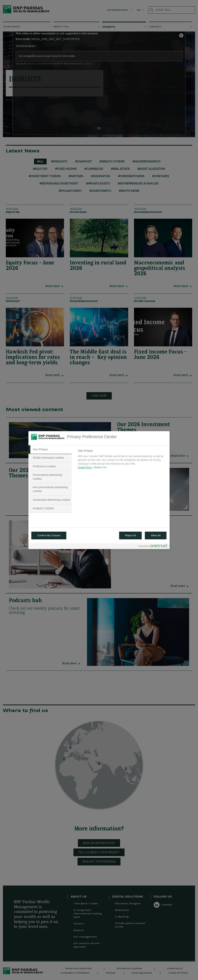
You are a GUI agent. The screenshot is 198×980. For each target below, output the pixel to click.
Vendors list (100, 468)
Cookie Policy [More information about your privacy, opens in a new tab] (85, 468)
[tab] (50, 450)
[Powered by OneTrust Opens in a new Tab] (153, 547)
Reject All (131, 535)
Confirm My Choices (49, 535)
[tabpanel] (122, 460)
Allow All (156, 535)
